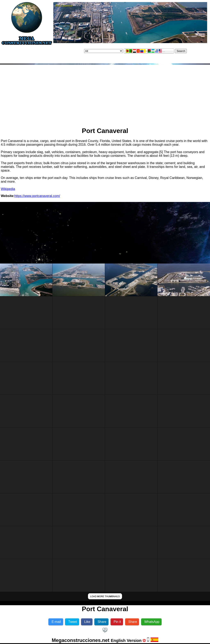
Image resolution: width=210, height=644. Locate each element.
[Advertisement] (105, 94)
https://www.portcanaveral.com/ (37, 196)
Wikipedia (8, 189)
